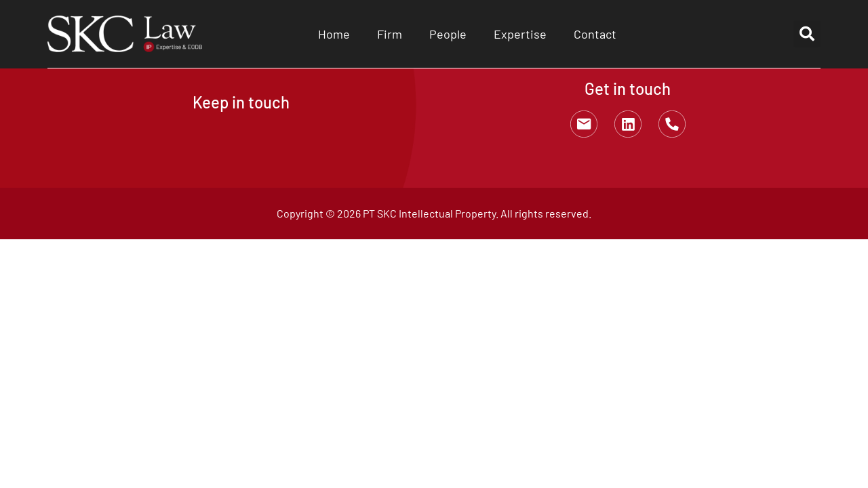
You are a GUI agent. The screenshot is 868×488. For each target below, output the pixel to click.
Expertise (520, 34)
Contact (595, 34)
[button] (807, 34)
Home (334, 34)
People (448, 34)
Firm (390, 34)
